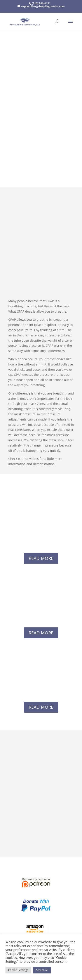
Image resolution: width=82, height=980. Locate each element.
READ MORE (41, 558)
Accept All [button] (42, 970)
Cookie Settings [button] (18, 970)
